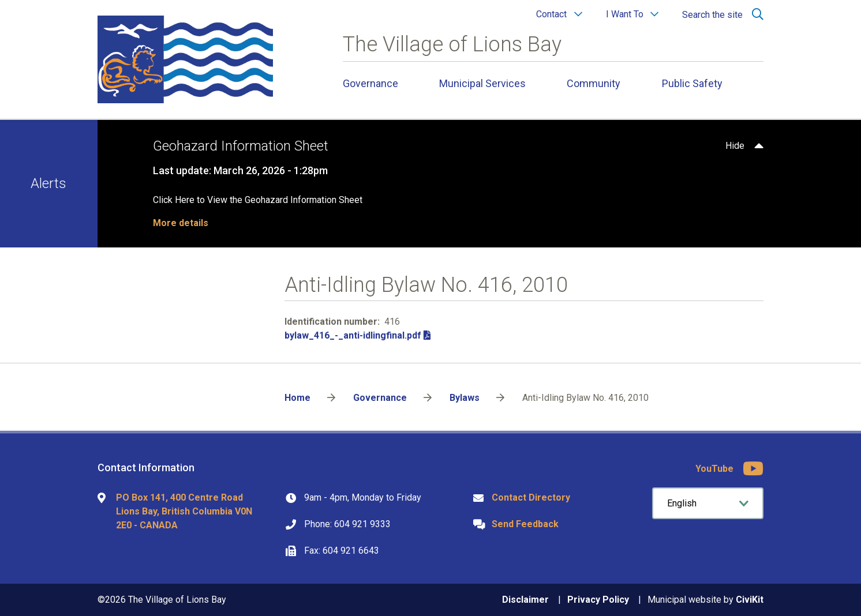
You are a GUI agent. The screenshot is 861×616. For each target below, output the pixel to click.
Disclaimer (525, 600)
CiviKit (750, 600)
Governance (370, 83)
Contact (551, 14)
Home (297, 398)
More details (181, 223)
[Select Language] (708, 503)
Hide (735, 146)
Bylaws (465, 398)
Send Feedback (525, 524)
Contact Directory (531, 497)
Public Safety (692, 83)
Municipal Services (482, 83)
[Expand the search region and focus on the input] (720, 14)
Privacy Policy (598, 600)
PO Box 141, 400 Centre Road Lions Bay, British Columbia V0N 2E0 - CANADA (184, 511)
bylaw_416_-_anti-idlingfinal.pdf (353, 335)
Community (594, 83)
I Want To (625, 14)
